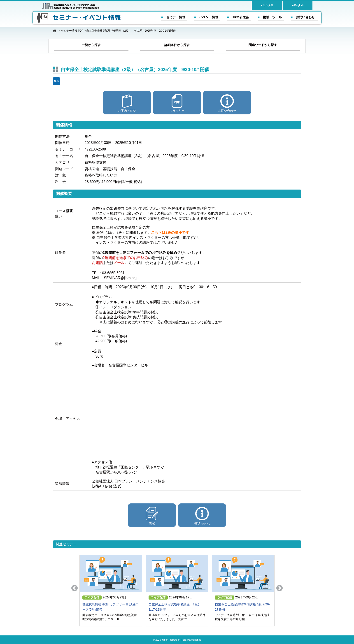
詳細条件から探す (177, 45)
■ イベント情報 (206, 17)
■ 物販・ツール (270, 17)
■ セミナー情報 (173, 17)
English (299, 5)
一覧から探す (91, 45)
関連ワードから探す (263, 45)
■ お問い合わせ (303, 17)
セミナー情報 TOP (72, 31)
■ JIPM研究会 (238, 17)
